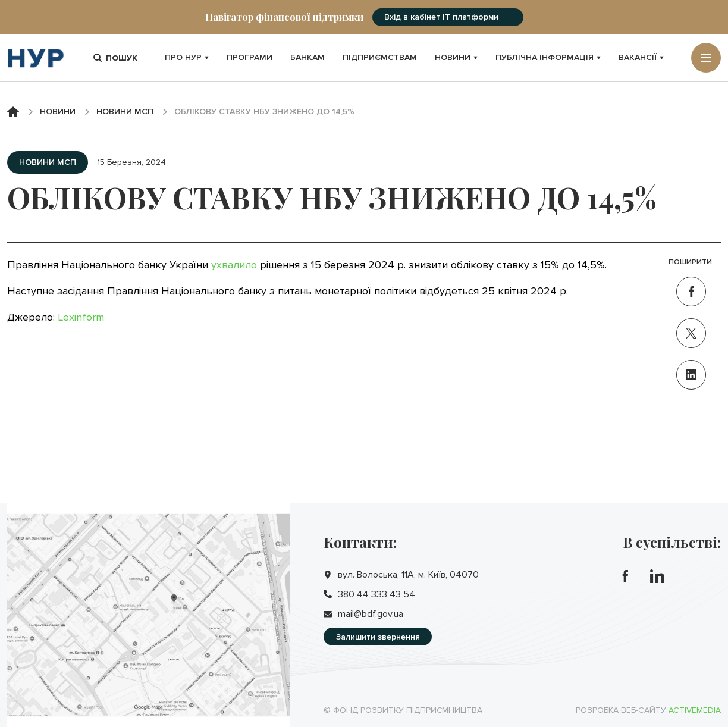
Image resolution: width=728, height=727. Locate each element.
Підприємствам (380, 57)
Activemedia (695, 710)
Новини (456, 57)
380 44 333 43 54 (376, 594)
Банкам (307, 57)
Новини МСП (125, 112)
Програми (250, 57)
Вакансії (641, 57)
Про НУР (187, 57)
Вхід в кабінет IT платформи (441, 17)
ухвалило (234, 265)
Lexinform (81, 317)
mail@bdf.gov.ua (371, 614)
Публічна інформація (548, 57)
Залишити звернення (378, 637)
